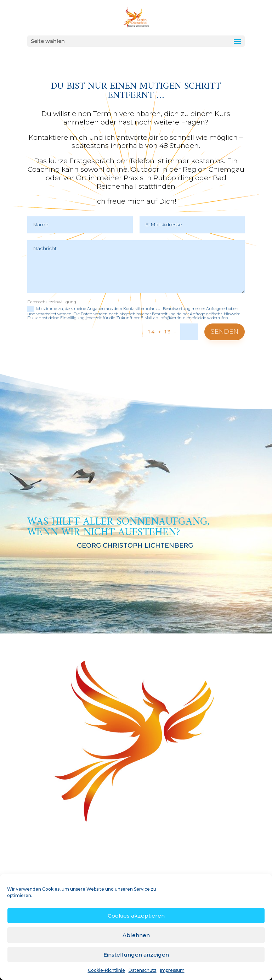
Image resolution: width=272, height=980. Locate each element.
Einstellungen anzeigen (136, 955)
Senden (225, 332)
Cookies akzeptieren (136, 916)
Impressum (172, 970)
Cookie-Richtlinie (106, 970)
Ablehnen (136, 935)
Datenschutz (143, 970)
